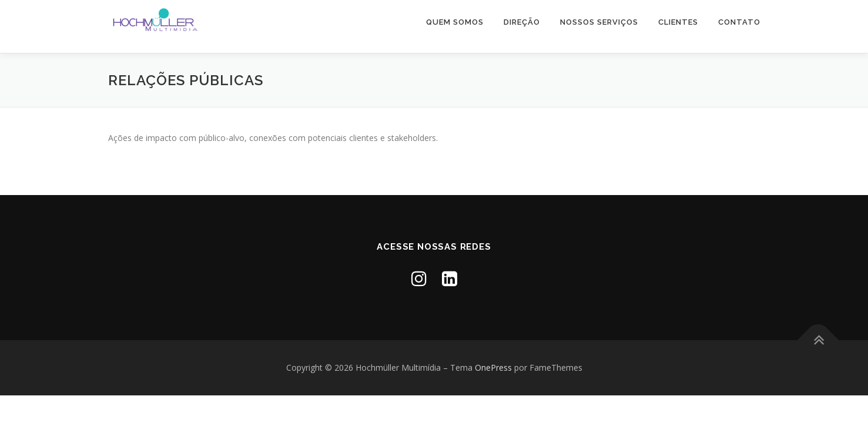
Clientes (678, 22)
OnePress (493, 367)
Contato (739, 22)
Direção (522, 22)
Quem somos (455, 22)
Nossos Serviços (599, 22)
